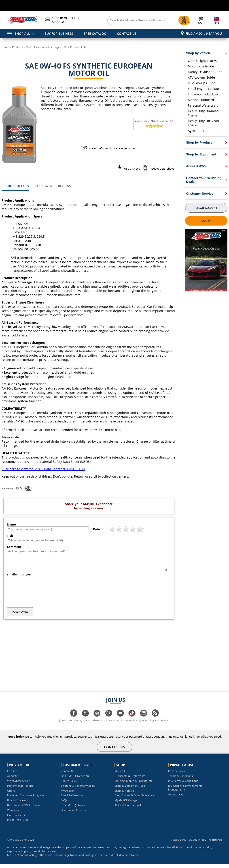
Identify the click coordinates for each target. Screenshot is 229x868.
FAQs (64, 804)
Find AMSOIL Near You (204, 33)
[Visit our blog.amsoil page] (155, 719)
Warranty (13, 814)
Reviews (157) (17, 488)
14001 (204, 844)
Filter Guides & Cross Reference (134, 799)
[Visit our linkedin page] (144, 719)
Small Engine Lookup (203, 89)
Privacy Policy (177, 775)
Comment (14, 547)
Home (5, 47)
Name (11, 524)
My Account (68, 795)
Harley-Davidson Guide (205, 72)
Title (10, 536)
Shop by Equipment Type (130, 790)
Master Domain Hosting (22, 859)
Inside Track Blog (18, 824)
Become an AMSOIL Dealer (24, 809)
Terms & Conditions (180, 780)
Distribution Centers (73, 814)
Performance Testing (20, 790)
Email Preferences (72, 799)
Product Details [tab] (15, 186)
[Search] (132, 20)
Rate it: (98, 529)
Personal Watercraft (203, 105)
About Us (13, 780)
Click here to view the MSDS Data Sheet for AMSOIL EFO (43, 469)
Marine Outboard (201, 100)
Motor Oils (32, 47)
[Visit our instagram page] (97, 719)
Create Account (206, 208)
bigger (27, 578)
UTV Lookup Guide (201, 83)
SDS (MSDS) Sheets (73, 809)
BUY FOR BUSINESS (59, 33)
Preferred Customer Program (25, 799)
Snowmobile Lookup (203, 94)
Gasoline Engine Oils (55, 47)
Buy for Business (18, 804)
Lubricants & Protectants (130, 780)
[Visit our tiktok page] (132, 719)
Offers (11, 795)
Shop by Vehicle (124, 795)
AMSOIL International (128, 809)
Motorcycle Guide (201, 66)
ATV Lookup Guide (201, 77)
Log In (206, 221)
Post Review (20, 616)
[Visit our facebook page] (74, 719)
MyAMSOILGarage (126, 804)
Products (18, 47)
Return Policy (69, 785)
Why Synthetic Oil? (18, 785)
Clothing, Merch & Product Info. (134, 785)
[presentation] (41, 596)
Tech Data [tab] (44, 186)
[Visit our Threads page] (109, 719)
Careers (12, 775)
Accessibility (176, 798)
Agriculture (196, 131)
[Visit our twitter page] (85, 719)
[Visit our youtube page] (120, 719)
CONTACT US (127, 33)
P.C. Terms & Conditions (183, 785)
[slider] (154, 126)
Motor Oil (120, 775)
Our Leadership (17, 819)
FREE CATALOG (95, 33)
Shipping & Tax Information (78, 790)
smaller (13, 578)
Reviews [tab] (65, 186)
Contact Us (68, 775)
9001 (196, 844)
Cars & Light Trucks (202, 61)
